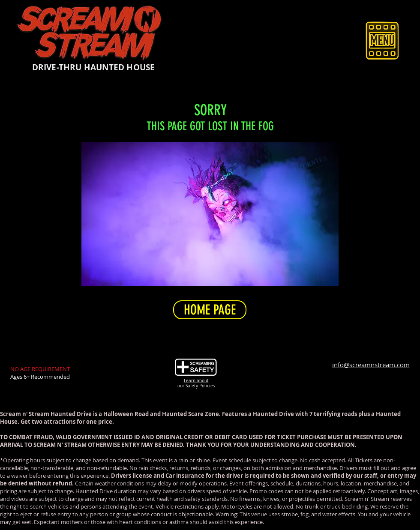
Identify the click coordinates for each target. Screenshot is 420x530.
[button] (382, 40)
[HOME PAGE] (210, 310)
